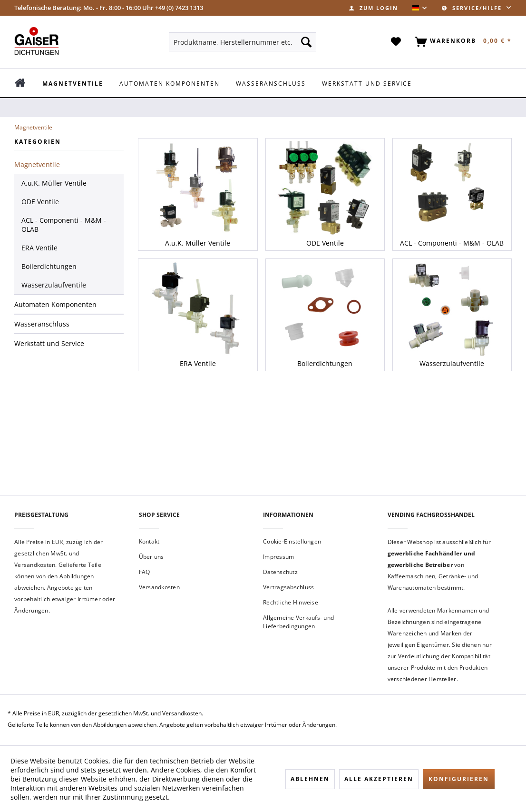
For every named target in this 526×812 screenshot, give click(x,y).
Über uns (151, 557)
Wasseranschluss (42, 324)
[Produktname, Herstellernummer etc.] (243, 42)
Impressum (278, 557)
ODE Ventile (40, 202)
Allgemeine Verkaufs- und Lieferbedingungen (298, 622)
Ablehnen (310, 779)
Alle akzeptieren (379, 779)
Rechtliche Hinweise (291, 602)
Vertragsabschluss (288, 587)
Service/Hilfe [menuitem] (473, 8)
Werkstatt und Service (49, 343)
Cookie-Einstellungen (292, 541)
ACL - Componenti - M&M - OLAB (64, 225)
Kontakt (149, 541)
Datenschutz (280, 572)
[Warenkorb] (461, 42)
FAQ (145, 572)
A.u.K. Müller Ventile (54, 183)
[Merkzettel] (396, 42)
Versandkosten (159, 587)
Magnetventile (37, 164)
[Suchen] (306, 42)
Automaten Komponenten (55, 304)
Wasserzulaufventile (54, 285)
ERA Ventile (39, 248)
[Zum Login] (374, 8)
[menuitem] (374, 8)
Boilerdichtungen (49, 266)
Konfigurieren (459, 779)
